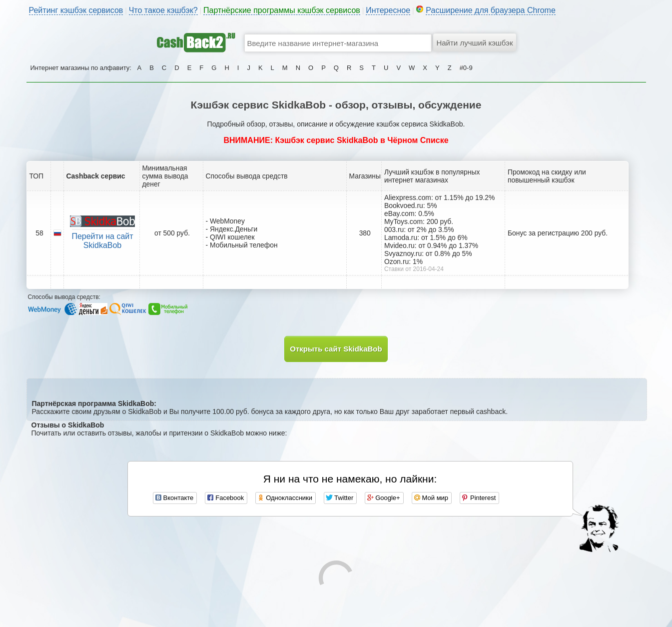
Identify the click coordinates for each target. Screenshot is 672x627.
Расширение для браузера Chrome (491, 10)
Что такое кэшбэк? (163, 10)
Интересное (388, 10)
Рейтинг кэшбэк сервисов (76, 10)
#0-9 (466, 68)
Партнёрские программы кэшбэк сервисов (282, 10)
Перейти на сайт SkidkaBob (102, 241)
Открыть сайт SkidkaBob (336, 349)
